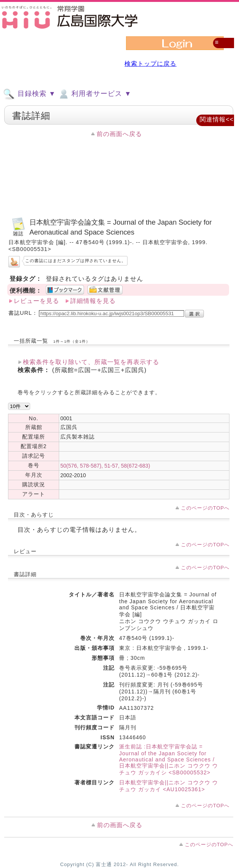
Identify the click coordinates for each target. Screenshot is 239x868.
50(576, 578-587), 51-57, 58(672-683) (105, 466)
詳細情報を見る (93, 301)
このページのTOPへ (205, 508)
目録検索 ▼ (29, 94)
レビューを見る (36, 301)
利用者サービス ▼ (94, 94)
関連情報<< (217, 119)
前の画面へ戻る (119, 134)
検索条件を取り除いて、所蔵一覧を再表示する (91, 362)
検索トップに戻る (150, 64)
